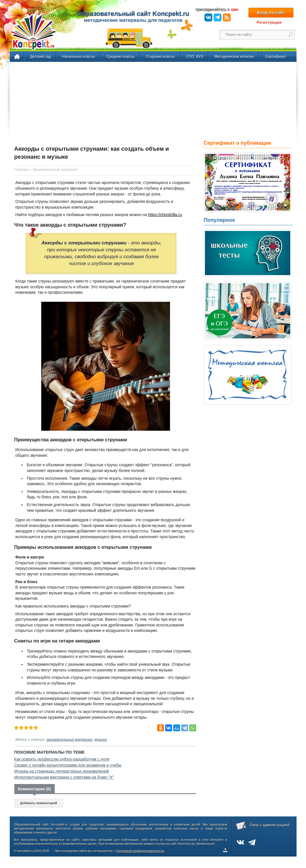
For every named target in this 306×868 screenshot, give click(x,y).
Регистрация (269, 22)
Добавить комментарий (39, 803)
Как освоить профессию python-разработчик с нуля (62, 759)
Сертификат (275, 56)
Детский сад (41, 56)
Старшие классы (160, 56)
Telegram (218, 17)
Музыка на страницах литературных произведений (62, 771)
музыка (101, 740)
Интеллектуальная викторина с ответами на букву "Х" (64, 777)
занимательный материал (69, 740)
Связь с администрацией (270, 825)
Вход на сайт (271, 12)
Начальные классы (79, 56)
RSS (227, 17)
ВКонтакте (208, 17)
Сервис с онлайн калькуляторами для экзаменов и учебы (68, 765)
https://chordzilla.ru (165, 215)
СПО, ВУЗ (194, 56)
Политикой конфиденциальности (140, 851)
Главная (17, 57)
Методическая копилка (234, 56)
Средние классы (120, 56)
